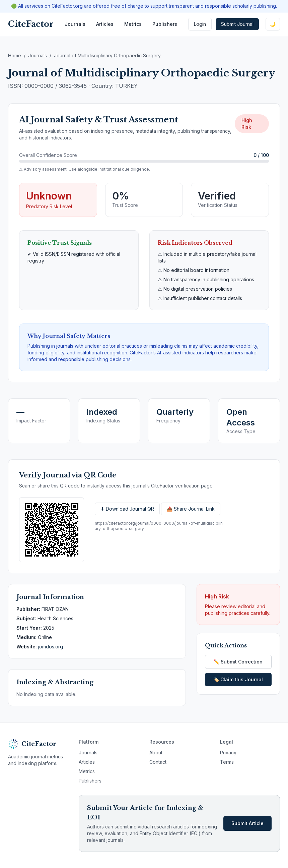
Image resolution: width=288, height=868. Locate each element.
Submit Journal (237, 24)
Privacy (228, 753)
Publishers (165, 24)
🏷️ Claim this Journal (238, 679)
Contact (158, 762)
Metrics (133, 24)
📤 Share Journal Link (191, 509)
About (156, 753)
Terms (227, 762)
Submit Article (247, 823)
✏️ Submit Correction (238, 662)
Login (200, 24)
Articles (105, 24)
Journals (75, 24)
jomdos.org (51, 647)
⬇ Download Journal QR (127, 509)
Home (15, 55)
